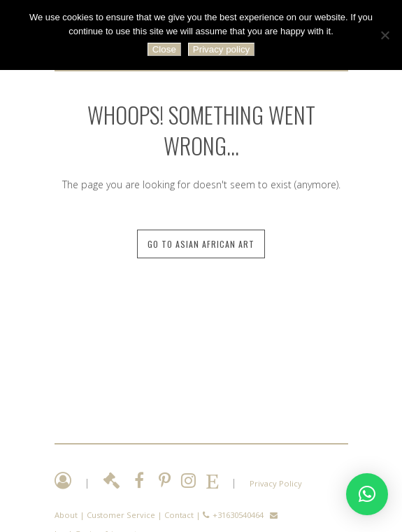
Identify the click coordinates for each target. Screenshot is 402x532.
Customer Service (121, 515)
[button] (367, 494)
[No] (385, 35)
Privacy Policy (276, 483)
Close (164, 49)
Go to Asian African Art (201, 244)
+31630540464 (238, 515)
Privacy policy (221, 49)
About (66, 515)
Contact (179, 515)
